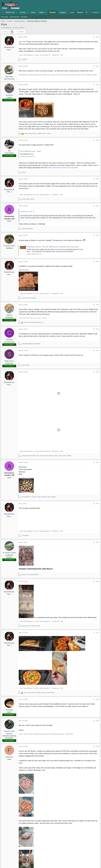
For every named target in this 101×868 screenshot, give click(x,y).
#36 (97, 581)
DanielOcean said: (26, 211)
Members (24, 17)
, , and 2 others (47, 456)
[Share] (94, 37)
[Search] (95, 12)
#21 (97, 37)
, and (33, 322)
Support (63, 12)
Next (21, 32)
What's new (10, 12)
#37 (97, 633)
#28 (97, 262)
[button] (16, 12)
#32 (97, 372)
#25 (97, 179)
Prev (5, 32)
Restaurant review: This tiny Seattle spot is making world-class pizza (53, 247)
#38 (97, 699)
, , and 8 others (39, 693)
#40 (97, 746)
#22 (97, 66)
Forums (52, 12)
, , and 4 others (39, 497)
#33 (97, 462)
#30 (97, 329)
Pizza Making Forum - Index (30, 151)
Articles (23, 12)
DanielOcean (7, 28)
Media (41, 12)
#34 (97, 504)
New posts (4, 17)
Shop (33, 12)
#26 (97, 206)
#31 (97, 350)
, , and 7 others (38, 133)
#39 (97, 721)
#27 (97, 235)
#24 (97, 140)
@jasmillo (22, 42)
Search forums (14, 17)
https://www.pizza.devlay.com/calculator (63, 168)
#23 (97, 85)
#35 (97, 542)
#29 (97, 305)
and (28, 199)
